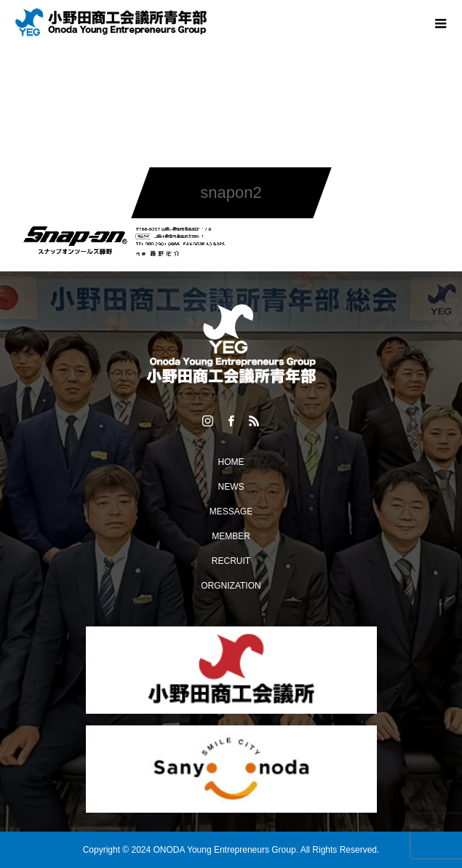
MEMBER (231, 536)
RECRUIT (231, 561)
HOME (231, 462)
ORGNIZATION (231, 586)
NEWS (231, 487)
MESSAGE (231, 511)
